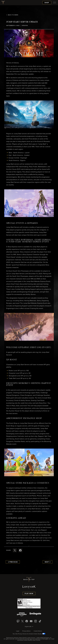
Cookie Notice (38, 631)
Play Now (29, 594)
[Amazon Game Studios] (22, 614)
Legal (18, 631)
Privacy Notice (26, 631)
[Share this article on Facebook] (20, 550)
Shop (47, 3)
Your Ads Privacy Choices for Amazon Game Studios (29, 634)
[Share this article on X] (15, 550)
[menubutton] (55, 3)
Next (48, 562)
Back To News (12, 15)
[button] (29, 43)
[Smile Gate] (35, 614)
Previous (13, 562)
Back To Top (29, 580)
